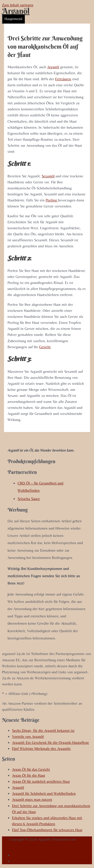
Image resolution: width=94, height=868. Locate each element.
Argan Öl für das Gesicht (31, 769)
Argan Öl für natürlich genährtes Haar (41, 781)
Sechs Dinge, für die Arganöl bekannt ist (43, 730)
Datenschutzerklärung (52, 855)
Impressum (52, 861)
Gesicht (45, 347)
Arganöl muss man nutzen (32, 799)
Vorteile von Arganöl (28, 736)
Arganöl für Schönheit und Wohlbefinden (44, 793)
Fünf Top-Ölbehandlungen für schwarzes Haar (47, 830)
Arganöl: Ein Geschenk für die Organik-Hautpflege (51, 742)
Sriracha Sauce (29, 499)
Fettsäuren (63, 79)
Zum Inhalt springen (18, 5)
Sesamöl (48, 176)
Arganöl (16, 11)
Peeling (52, 200)
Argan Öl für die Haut (29, 775)
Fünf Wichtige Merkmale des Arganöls (41, 748)
